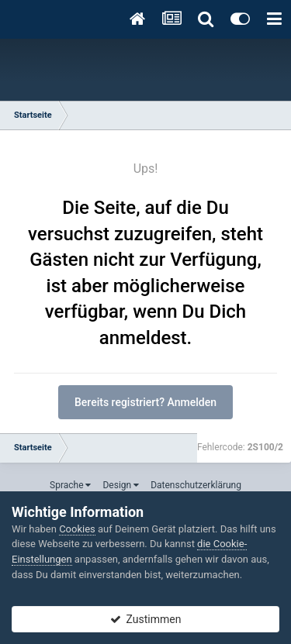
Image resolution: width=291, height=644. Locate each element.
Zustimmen (146, 619)
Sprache (70, 485)
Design (121, 485)
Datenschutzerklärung (196, 485)
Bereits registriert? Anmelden (145, 402)
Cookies (77, 529)
